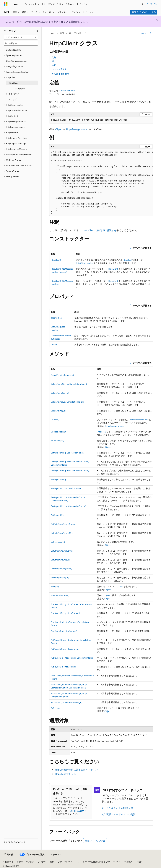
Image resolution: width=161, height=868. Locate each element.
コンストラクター (60, 69)
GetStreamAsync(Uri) (60, 560)
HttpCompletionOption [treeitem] (17, 110)
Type (121, 586)
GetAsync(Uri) (57, 515)
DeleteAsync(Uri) (58, 411)
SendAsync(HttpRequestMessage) (66, 702)
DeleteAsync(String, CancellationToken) (69, 384)
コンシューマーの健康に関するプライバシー (97, 862)
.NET (62, 33)
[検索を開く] (143, 4)
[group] (101, 182)
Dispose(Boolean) (59, 432)
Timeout (54, 344)
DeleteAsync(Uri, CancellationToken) (67, 402)
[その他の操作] (151, 33)
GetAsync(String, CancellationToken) (67, 453)
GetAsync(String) (59, 479)
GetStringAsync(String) (61, 569)
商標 (139, 862)
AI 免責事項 (8, 862)
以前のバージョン (26, 862)
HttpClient (127, 260)
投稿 (52, 862)
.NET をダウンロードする (144, 12)
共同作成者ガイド (70, 812)
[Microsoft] (6, 4)
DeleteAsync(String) (60, 393)
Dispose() (55, 420)
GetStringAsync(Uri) (60, 577)
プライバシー (64, 862)
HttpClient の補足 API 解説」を (100, 230)
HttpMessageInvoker (77, 129)
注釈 (54, 65)
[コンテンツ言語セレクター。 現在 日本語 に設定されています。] (9, 855)
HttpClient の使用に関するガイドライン (76, 770)
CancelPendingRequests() (62, 375)
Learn (52, 33)
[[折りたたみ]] (37, 31)
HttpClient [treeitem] (13, 83)
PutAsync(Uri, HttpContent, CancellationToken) (72, 658)
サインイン (152, 4)
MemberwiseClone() (60, 595)
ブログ (41, 862)
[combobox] (21, 37)
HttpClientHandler (84, 263)
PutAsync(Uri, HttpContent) (63, 667)
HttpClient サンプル (65, 774)
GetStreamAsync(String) (62, 551)
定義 (54, 57)
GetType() (55, 586)
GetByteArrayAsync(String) (63, 524)
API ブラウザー (76, 33)
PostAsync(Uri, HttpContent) (64, 631)
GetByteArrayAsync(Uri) (62, 533)
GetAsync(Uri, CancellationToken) (66, 488)
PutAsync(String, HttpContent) (65, 649)
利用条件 (129, 862)
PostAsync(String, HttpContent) (65, 613)
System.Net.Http (67, 91)
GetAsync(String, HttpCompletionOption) (70, 470)
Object (59, 129)
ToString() (55, 708)
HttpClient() (56, 260)
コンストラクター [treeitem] (17, 88)
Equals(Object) (57, 441)
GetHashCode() (58, 542)
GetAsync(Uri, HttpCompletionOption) (68, 506)
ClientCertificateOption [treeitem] (17, 61)
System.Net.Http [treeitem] (14, 50)
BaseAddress (56, 318)
